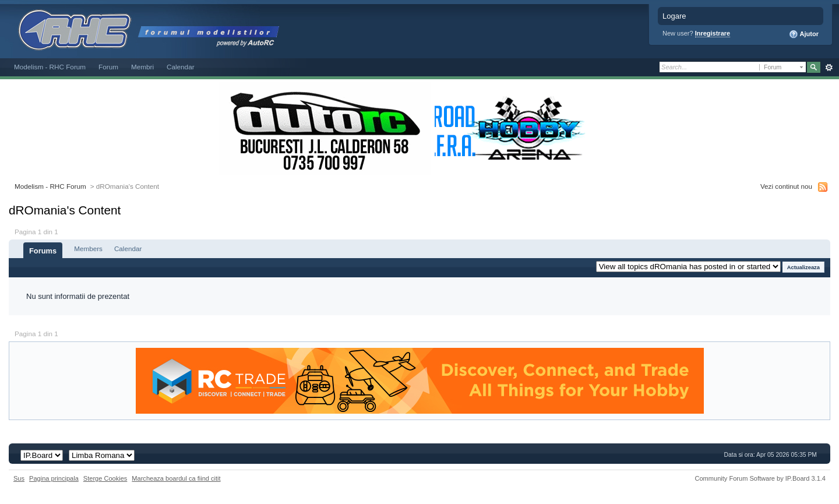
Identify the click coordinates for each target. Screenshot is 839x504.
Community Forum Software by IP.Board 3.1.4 (760, 478)
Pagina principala (54, 478)
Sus (19, 478)
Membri (142, 67)
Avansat (829, 68)
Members (88, 249)
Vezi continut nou (786, 186)
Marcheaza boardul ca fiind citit (176, 478)
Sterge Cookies (105, 478)
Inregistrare (713, 33)
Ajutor (804, 34)
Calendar (181, 67)
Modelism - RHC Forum (50, 67)
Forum (108, 67)
